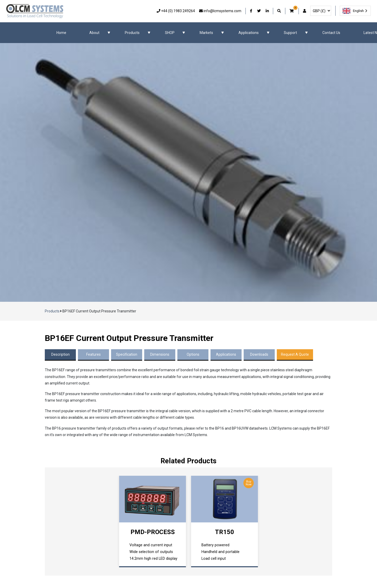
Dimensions (160, 354)
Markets (206, 33)
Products (132, 33)
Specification (127, 354)
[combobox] (355, 11)
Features (93, 354)
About (94, 33)
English (353, 11)
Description (60, 354)
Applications (249, 33)
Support (290, 33)
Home (61, 33)
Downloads (259, 354)
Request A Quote (295, 354)
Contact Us (331, 33)
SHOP (170, 33)
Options (193, 354)
